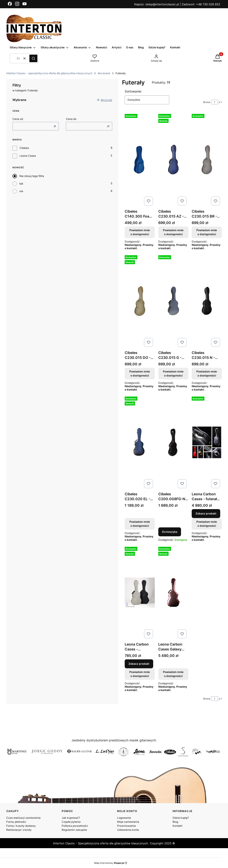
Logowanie (124, 818)
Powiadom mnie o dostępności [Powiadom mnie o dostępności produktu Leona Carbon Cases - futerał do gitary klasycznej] (207, 524)
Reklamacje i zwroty (19, 830)
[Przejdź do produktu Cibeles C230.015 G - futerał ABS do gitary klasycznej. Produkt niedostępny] (173, 301)
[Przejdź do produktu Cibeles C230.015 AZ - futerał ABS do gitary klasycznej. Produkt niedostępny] (173, 160)
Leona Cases (28, 156)
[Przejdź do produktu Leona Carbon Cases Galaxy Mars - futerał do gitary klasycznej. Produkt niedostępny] (173, 593)
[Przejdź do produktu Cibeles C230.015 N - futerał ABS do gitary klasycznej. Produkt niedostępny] (207, 301)
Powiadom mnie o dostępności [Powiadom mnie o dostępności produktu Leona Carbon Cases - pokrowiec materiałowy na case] (140, 674)
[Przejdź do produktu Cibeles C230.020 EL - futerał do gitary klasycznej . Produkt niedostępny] (140, 442)
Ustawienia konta (128, 830)
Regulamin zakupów (74, 830)
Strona (207, 102)
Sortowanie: (133, 91)
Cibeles (24, 148)
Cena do (71, 119)
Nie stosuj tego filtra (32, 176)
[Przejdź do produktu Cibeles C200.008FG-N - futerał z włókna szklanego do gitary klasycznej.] (173, 442)
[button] (33, 58)
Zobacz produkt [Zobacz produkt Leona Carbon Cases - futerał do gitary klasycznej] (206, 513)
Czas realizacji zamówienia (23, 818)
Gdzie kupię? (181, 818)
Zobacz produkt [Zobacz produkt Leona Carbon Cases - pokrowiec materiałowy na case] (139, 664)
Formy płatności (16, 822)
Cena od (18, 119)
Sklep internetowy (109, 863)
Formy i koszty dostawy (21, 826)
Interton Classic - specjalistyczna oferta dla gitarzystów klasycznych (49, 73)
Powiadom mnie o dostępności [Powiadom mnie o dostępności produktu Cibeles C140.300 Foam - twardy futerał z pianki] (140, 232)
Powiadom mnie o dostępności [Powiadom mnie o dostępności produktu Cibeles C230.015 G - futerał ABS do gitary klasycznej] (173, 373)
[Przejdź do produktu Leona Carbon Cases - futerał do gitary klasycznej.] (207, 442)
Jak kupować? (71, 818)
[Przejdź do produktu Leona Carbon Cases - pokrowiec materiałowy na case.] (140, 593)
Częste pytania (71, 822)
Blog (175, 822)
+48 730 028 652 (208, 4)
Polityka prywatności (75, 826)
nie (21, 191)
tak (21, 184)
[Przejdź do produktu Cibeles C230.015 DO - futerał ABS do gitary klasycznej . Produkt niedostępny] (140, 301)
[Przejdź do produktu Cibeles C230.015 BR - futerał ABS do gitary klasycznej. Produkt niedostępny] (207, 160)
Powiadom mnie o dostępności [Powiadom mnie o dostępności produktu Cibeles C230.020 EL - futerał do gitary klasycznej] (140, 524)
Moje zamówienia (128, 822)
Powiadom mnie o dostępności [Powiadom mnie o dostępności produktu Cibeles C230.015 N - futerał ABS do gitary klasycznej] (207, 373)
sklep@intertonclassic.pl (163, 4)
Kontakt (177, 826)
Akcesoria (104, 73)
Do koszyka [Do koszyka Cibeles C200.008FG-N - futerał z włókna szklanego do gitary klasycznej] (170, 532)
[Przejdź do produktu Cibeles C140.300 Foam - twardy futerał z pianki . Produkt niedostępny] (140, 160)
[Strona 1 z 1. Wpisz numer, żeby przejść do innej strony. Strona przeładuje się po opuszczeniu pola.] (215, 102)
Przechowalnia (126, 826)
